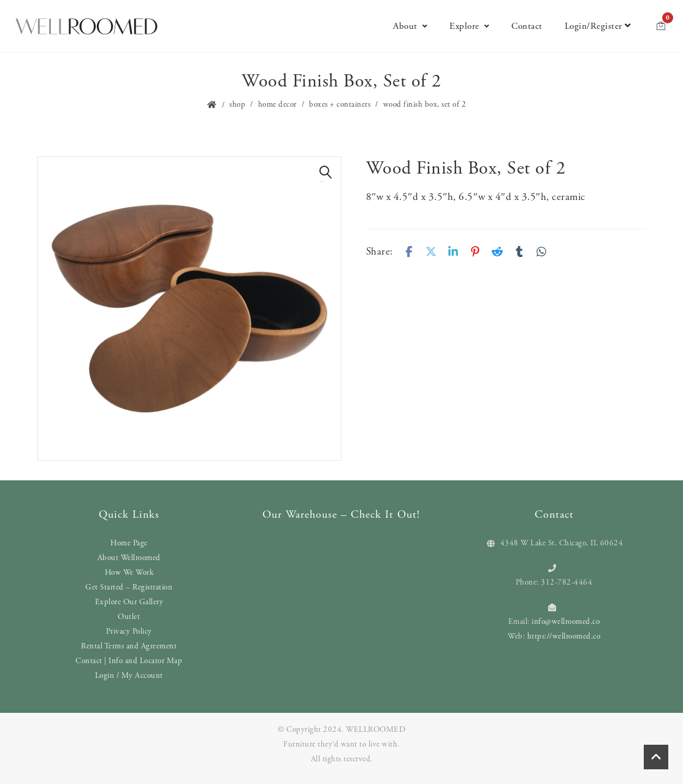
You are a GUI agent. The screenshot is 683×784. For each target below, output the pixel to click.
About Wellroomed (129, 558)
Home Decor (277, 105)
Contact (527, 26)
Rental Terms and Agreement (129, 646)
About (410, 26)
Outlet (129, 617)
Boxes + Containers (340, 105)
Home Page (129, 543)
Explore (469, 26)
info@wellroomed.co (566, 622)
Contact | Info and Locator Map (129, 661)
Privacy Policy (129, 632)
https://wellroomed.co (564, 636)
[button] (326, 172)
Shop (237, 105)
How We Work (129, 573)
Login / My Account (129, 676)
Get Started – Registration (129, 587)
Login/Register (598, 26)
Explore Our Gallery (129, 602)
